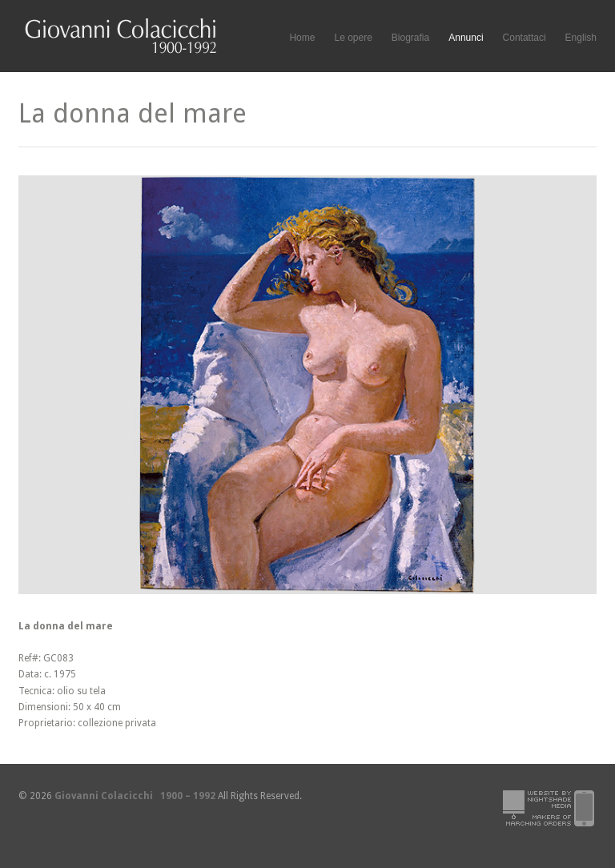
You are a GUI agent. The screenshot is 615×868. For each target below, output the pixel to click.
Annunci (466, 38)
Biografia (410, 38)
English (581, 38)
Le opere (353, 38)
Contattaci (525, 38)
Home (302, 38)
